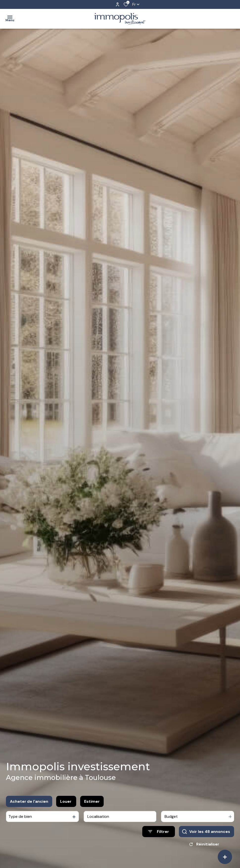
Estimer (92, 802)
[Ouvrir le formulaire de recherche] (159, 832)
